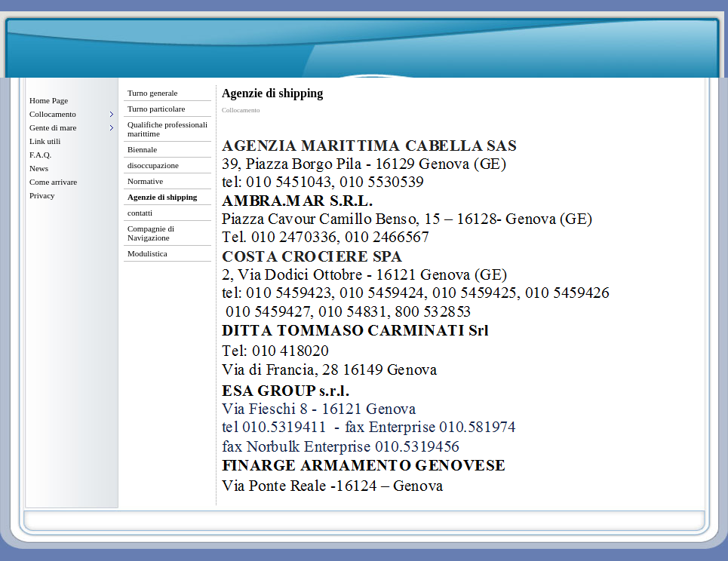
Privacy (42, 195)
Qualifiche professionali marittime (167, 129)
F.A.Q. (40, 155)
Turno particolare (156, 109)
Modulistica (147, 253)
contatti (140, 213)
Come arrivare (53, 182)
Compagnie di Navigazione (151, 233)
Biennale (142, 149)
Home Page (49, 100)
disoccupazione (153, 165)
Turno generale (153, 93)
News (39, 168)
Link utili (45, 141)
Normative (145, 181)
